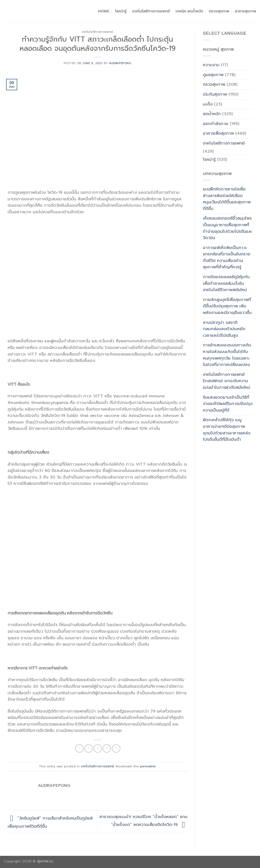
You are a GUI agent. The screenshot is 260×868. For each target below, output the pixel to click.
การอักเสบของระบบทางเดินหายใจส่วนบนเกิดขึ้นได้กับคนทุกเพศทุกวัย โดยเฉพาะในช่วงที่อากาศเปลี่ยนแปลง (227, 355)
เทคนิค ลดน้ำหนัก (189, 11)
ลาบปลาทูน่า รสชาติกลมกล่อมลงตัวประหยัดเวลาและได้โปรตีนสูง (224, 329)
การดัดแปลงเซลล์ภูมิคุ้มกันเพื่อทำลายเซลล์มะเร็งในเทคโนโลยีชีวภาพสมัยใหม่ (226, 283)
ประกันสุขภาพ (215, 94)
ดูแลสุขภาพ (213, 75)
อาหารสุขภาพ (246, 11)
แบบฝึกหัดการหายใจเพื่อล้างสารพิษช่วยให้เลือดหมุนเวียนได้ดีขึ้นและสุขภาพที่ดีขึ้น (227, 199)
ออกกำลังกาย (216, 124)
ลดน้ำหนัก (212, 114)
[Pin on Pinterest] (107, 748)
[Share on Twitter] (88, 748)
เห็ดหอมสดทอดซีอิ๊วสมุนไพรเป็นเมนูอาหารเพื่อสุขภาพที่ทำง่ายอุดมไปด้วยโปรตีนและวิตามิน (227, 228)
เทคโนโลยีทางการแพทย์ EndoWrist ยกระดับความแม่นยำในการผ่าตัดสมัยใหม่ (226, 381)
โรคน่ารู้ (121, 11)
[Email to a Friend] (98, 748)
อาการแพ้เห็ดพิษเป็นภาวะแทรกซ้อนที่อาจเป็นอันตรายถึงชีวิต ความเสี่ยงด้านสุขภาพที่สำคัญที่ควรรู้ (227, 258)
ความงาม (211, 65)
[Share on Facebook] (79, 748)
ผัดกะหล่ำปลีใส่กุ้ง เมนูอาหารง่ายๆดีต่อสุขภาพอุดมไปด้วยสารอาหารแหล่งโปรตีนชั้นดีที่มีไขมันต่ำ (227, 430)
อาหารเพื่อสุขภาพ (218, 133)
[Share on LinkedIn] (116, 748)
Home (104, 11)
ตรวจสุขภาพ (219, 11)
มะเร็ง (208, 104)
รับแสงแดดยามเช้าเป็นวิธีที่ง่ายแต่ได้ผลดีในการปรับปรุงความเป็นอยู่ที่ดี (228, 404)
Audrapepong (120, 63)
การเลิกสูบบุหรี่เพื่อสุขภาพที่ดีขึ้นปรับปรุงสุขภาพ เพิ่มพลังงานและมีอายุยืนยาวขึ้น (227, 306)
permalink (148, 766)
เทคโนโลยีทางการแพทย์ (151, 11)
